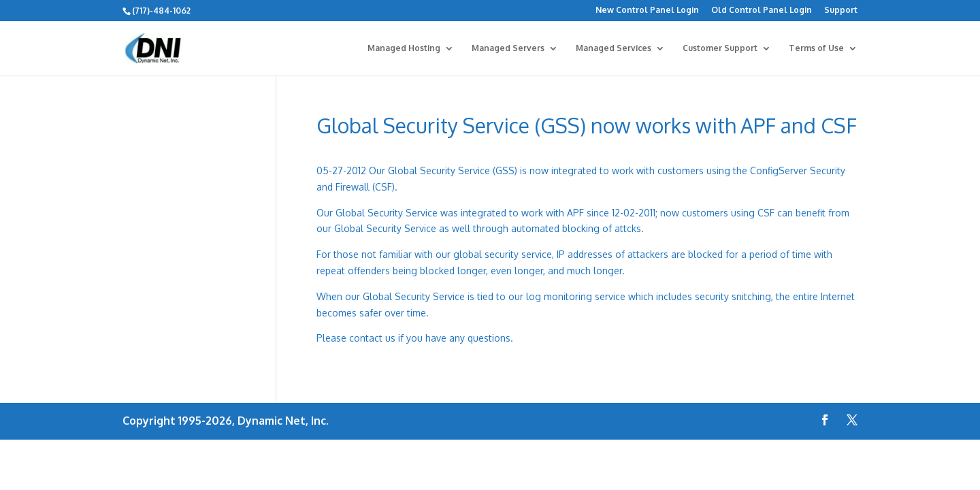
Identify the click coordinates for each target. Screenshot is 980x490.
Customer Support (720, 48)
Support (841, 11)
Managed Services (614, 48)
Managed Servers (508, 48)
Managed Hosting (404, 48)
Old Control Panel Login (762, 11)
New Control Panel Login (647, 11)
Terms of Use (816, 48)
